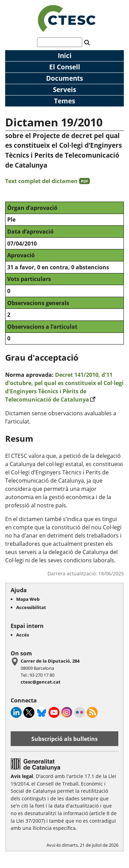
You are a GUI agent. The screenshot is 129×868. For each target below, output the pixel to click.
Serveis (64, 89)
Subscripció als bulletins (64, 739)
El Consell (65, 67)
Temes (64, 101)
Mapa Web (28, 599)
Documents (64, 78)
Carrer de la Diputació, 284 (50, 661)
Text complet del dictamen (47, 181)
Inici (65, 55)
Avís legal (22, 776)
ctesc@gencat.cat (41, 682)
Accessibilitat (31, 607)
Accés (23, 635)
